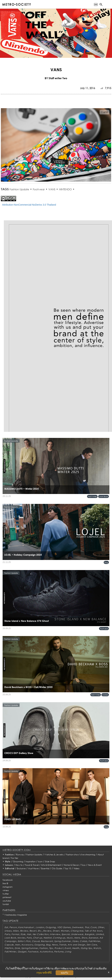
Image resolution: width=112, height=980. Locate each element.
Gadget (22, 952)
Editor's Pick (24, 941)
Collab (105, 695)
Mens (77, 938)
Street (56, 931)
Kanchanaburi (26, 927)
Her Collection (41, 934)
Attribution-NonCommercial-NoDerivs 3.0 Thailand (29, 205)
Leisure (9, 865)
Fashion (9, 855)
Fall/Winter (92, 496)
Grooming (18, 861)
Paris (29, 938)
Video (76, 868)
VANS (52, 189)
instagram (8, 887)
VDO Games (64, 927)
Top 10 (68, 868)
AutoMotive (46, 952)
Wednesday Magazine (16, 915)
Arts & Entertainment (51, 865)
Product (59, 948)
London (40, 927)
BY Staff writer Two (56, 78)
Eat (6, 927)
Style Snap (50, 861)
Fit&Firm (9, 948)
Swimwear (78, 927)
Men (18, 945)
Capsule (9, 945)
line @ (5, 883)
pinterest (7, 897)
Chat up (38, 938)
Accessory (27, 945)
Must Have (33, 868)
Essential (45, 868)
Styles (75, 941)
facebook (8, 880)
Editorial (10, 868)
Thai (87, 927)
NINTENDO (65, 189)
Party (7, 934)
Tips (51, 948)
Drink (17, 948)
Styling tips (86, 948)
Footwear (39, 189)
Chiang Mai (77, 931)
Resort (33, 931)
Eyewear (93, 938)
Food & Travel (32, 865)
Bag (106, 562)
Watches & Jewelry (54, 855)
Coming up (59, 938)
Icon (40, 861)
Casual (36, 941)
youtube (7, 901)
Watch (97, 948)
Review (24, 931)
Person (13, 927)
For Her (15, 858)
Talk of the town (93, 931)
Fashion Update (19, 189)
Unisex (8, 931)
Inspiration (31, 861)
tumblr (6, 904)
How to (19, 865)
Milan (16, 931)
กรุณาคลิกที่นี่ (44, 973)
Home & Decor (71, 865)
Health (76, 948)
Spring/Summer (63, 941)
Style (8, 861)
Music (70, 938)
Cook (93, 927)
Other (101, 927)
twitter (6, 894)
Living (68, 952)
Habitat (48, 938)
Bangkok (90, 934)
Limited (100, 934)
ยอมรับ (64, 973)
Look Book (104, 496)
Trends (63, 945)
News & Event (95, 865)
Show (84, 938)
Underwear (77, 934)
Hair (29, 934)
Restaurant (47, 941)
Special (66, 934)
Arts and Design (76, 945)
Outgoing (51, 927)
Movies (21, 938)
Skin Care (92, 945)
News (55, 945)
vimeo (6, 890)
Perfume (59, 952)
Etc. (40, 931)
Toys (83, 865)
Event (68, 948)
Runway (20, 855)
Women (65, 931)
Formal (15, 934)
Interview (55, 934)
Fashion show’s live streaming (81, 855)
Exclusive (21, 868)
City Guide (57, 868)
